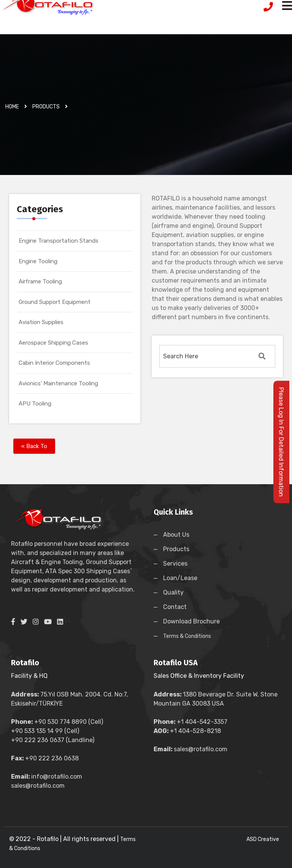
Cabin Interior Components (54, 363)
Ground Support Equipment (55, 302)
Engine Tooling (38, 261)
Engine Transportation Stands (59, 241)
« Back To (34, 446)
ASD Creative (263, 839)
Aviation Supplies (41, 322)
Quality (173, 592)
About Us (176, 535)
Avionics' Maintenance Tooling (58, 383)
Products (176, 549)
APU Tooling (35, 404)
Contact (175, 607)
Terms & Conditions (187, 636)
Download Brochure (191, 621)
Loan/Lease (180, 578)
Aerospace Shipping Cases (53, 343)
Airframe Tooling (40, 281)
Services (175, 564)
